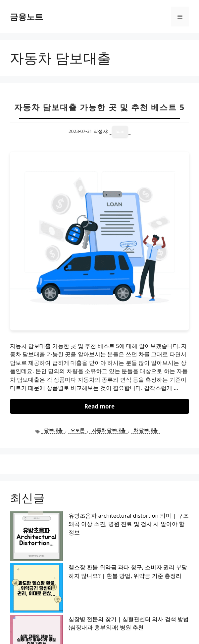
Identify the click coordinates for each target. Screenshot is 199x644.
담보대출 (53, 430)
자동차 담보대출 (109, 430)
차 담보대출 (146, 430)
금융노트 (26, 17)
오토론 (77, 430)
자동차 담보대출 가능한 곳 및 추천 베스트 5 (99, 107)
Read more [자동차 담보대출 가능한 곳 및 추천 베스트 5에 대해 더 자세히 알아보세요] (99, 406)
